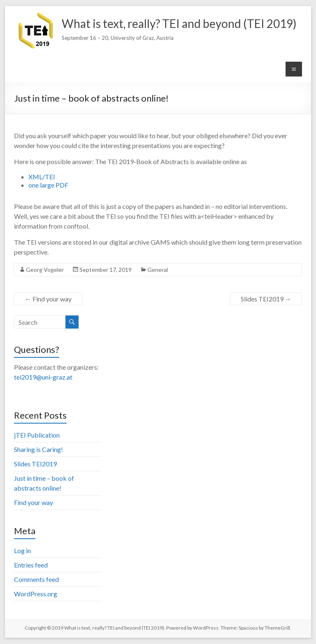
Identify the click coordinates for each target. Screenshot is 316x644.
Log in (22, 550)
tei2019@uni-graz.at (43, 377)
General (158, 270)
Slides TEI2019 (266, 299)
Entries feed (31, 565)
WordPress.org (36, 594)
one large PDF (48, 185)
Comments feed (36, 579)
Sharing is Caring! (38, 449)
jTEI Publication (37, 435)
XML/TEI (42, 177)
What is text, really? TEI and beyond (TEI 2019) (179, 23)
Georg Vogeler (45, 270)
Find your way (48, 299)
